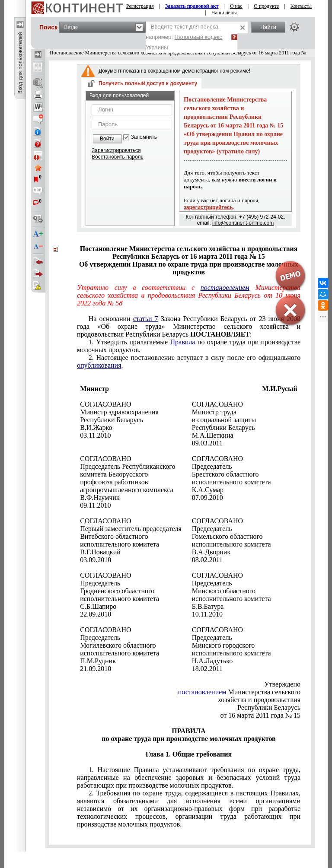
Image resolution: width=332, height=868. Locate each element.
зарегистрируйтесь (208, 207)
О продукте (266, 6)
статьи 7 (146, 319)
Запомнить (144, 137)
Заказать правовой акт (192, 6)
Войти (107, 139)
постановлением (202, 692)
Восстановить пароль (118, 157)
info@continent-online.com (243, 223)
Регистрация (140, 6)
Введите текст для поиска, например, (184, 37)
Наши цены (224, 13)
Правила (183, 342)
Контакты (301, 6)
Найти (268, 27)
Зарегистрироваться (116, 150)
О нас (236, 6)
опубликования (99, 365)
